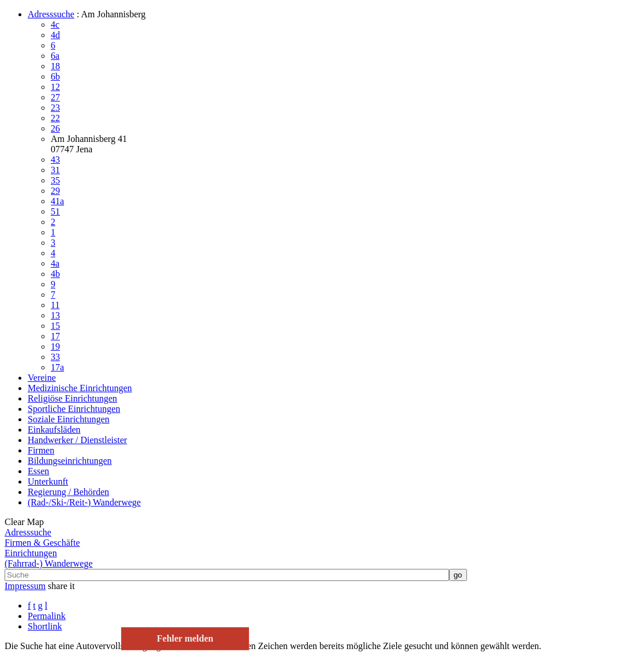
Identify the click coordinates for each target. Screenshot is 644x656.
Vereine (42, 378)
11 (55, 305)
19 (55, 346)
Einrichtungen (31, 553)
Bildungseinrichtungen (70, 461)
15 (55, 326)
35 (55, 180)
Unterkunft (48, 481)
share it (61, 586)
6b (55, 76)
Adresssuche (51, 14)
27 (55, 97)
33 (55, 357)
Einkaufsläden (54, 430)
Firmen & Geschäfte (42, 543)
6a (55, 56)
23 (55, 108)
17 (55, 336)
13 (55, 315)
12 (55, 87)
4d (55, 35)
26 (55, 128)
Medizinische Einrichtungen (80, 388)
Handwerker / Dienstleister (77, 440)
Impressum (25, 586)
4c (55, 25)
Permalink (47, 616)
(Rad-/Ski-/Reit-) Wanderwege (84, 502)
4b (55, 274)
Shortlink (45, 626)
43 (55, 160)
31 (55, 170)
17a (57, 367)
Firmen (41, 450)
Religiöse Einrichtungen (72, 398)
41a (57, 201)
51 (55, 211)
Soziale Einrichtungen (69, 419)
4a (55, 263)
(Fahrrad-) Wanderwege (49, 563)
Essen (38, 471)
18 (55, 66)
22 (55, 118)
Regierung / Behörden (68, 492)
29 (55, 191)
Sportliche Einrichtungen (74, 409)
